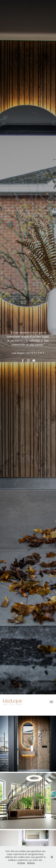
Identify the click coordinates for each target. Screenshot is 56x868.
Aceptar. (21, 863)
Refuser (31, 863)
